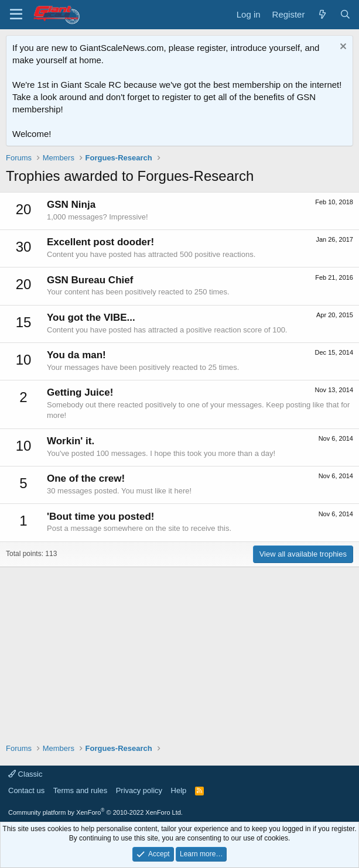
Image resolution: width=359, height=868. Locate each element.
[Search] (345, 14)
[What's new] (322, 14)
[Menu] (16, 15)
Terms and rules (80, 790)
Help (179, 790)
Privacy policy (139, 790)
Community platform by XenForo (95, 812)
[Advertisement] (179, 649)
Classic (25, 774)
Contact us (26, 790)
